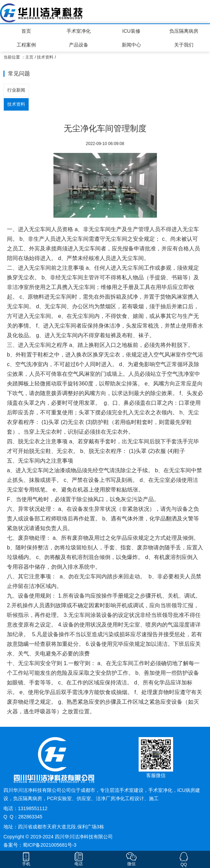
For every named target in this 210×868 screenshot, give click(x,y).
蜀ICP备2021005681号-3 (50, 845)
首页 (26, 31)
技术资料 (45, 57)
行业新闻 (16, 90)
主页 (29, 57)
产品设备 (79, 45)
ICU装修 (131, 31)
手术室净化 (79, 31)
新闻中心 (131, 45)
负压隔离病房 (184, 31)
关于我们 (184, 45)
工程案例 (26, 45)
